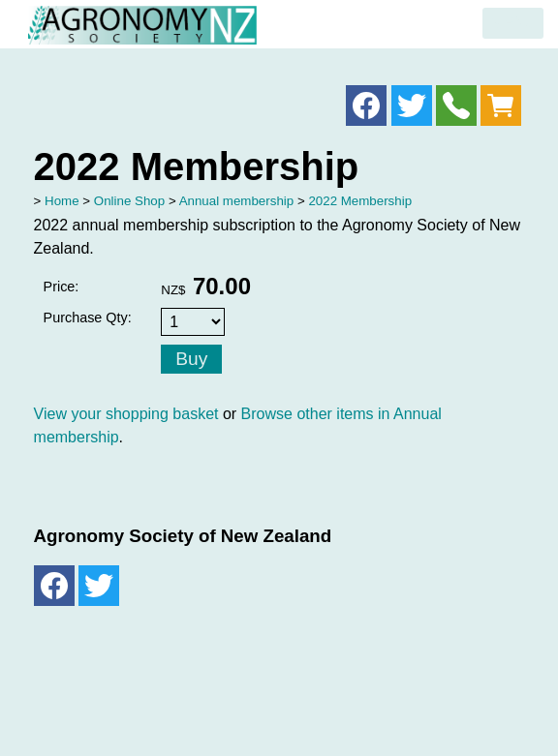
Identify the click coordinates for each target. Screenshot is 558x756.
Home (62, 201)
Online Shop (129, 201)
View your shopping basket (126, 414)
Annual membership (237, 201)
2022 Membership (360, 201)
